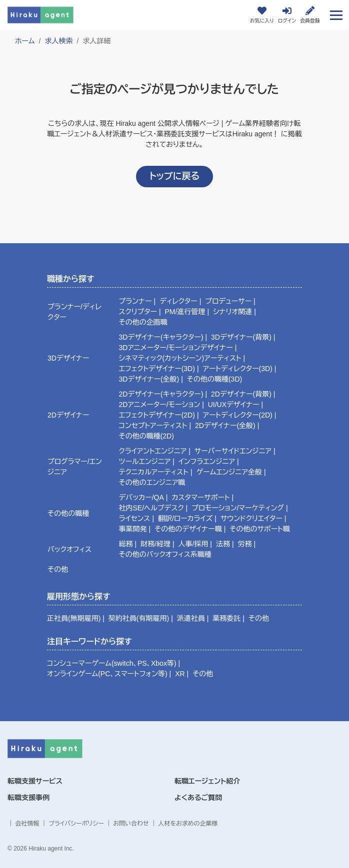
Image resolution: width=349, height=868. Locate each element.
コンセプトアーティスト (153, 426)
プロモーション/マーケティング (238, 508)
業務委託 (226, 618)
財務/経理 (155, 544)
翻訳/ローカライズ (185, 518)
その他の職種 (68, 513)
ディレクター (178, 301)
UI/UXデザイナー (234, 405)
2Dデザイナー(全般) (225, 426)
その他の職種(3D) (214, 379)
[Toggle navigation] (336, 15)
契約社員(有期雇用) (139, 618)
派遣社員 (191, 618)
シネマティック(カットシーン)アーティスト (180, 358)
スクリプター (138, 312)
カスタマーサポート (200, 497)
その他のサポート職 (260, 529)
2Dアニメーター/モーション (160, 405)
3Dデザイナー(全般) (149, 379)
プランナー (135, 301)
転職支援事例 (28, 798)
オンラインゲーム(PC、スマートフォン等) (107, 674)
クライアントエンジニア (153, 451)
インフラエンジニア (207, 461)
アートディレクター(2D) (237, 415)
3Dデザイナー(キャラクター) (161, 337)
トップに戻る (174, 176)
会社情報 (27, 824)
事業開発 (133, 529)
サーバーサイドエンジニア (233, 451)
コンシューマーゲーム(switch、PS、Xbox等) (112, 663)
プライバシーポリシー (76, 824)
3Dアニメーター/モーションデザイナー (176, 348)
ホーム (25, 41)
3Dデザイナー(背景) (241, 337)
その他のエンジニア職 (152, 482)
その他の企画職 (143, 322)
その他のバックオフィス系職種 (165, 554)
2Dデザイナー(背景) (241, 394)
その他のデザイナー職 (188, 529)
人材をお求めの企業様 (188, 824)
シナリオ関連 (232, 312)
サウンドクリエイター (251, 518)
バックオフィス (69, 549)
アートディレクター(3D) (237, 369)
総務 (126, 544)
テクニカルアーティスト (154, 472)
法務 (223, 544)
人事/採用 (193, 544)
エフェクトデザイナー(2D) (157, 415)
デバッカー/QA (141, 497)
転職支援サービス (35, 781)
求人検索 (58, 41)
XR (180, 674)
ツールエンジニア (145, 461)
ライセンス (135, 518)
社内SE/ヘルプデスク (151, 508)
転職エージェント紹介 (207, 781)
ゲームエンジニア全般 (229, 472)
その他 (58, 569)
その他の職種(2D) (146, 436)
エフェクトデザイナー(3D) (157, 369)
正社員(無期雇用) (74, 618)
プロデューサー (228, 301)
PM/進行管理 (185, 312)
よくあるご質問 (198, 798)
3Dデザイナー (68, 358)
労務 (244, 544)
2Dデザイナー (68, 415)
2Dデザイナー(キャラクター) (161, 394)
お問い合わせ (131, 824)
